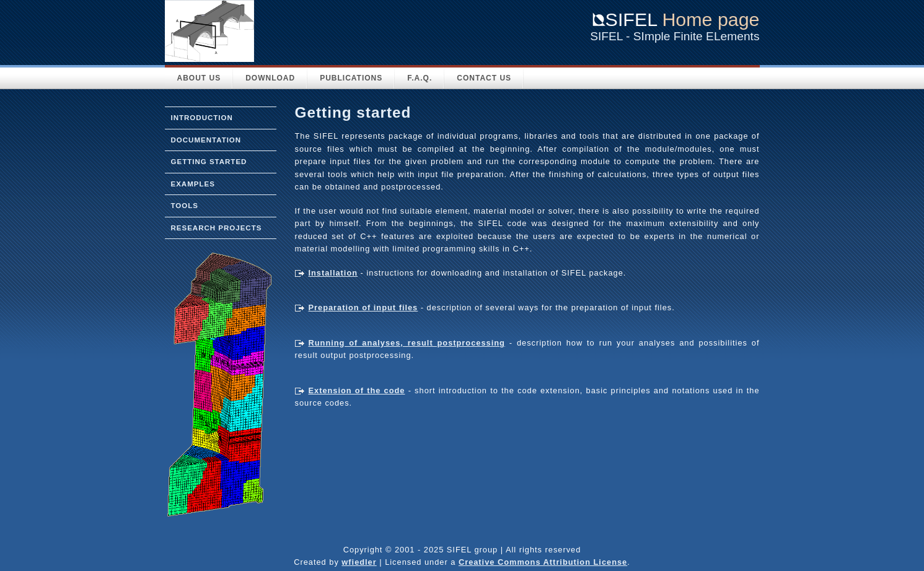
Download (270, 78)
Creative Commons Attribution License (543, 562)
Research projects (217, 228)
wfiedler (359, 562)
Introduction (202, 118)
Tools (185, 206)
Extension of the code (357, 390)
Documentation (206, 140)
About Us (199, 78)
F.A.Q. (420, 78)
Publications (351, 78)
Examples (193, 184)
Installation (333, 273)
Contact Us (484, 78)
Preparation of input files (363, 307)
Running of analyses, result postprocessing (407, 343)
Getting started (209, 162)
